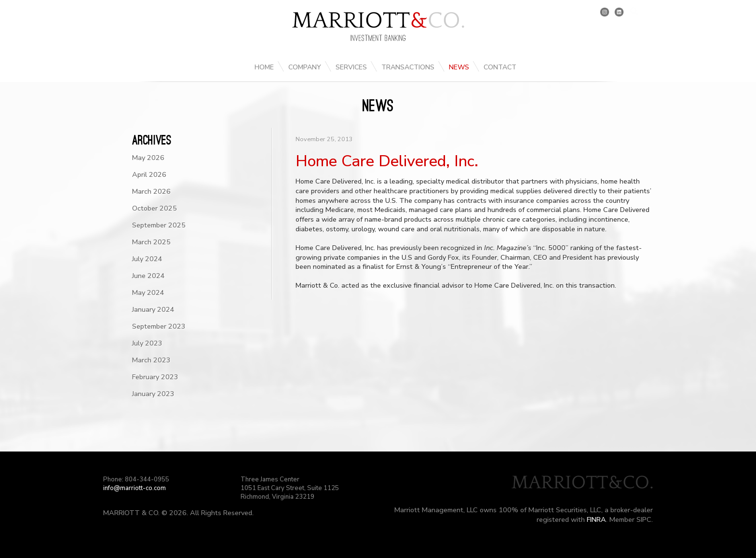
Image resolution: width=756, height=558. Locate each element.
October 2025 (155, 208)
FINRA (596, 519)
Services (351, 67)
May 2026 (148, 158)
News (459, 67)
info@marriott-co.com (135, 488)
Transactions (408, 67)
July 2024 (147, 259)
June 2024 (148, 276)
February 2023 (155, 377)
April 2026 (149, 174)
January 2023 (153, 394)
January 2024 (153, 309)
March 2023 (151, 360)
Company (305, 67)
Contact (500, 67)
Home (264, 67)
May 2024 (148, 292)
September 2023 (159, 326)
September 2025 (159, 225)
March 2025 (151, 242)
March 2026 (151, 191)
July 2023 (147, 343)
